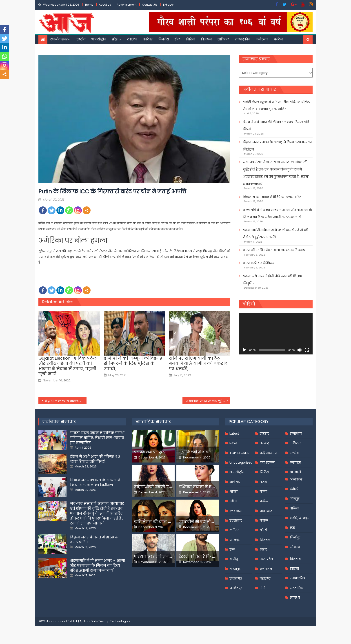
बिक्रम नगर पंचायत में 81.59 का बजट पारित (272, 197)
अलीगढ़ (235, 482)
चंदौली (294, 489)
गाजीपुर (234, 559)
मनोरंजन (262, 39)
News (233, 443)
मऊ (292, 528)
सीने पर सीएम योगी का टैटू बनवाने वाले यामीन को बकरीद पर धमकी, (198, 363)
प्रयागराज (266, 511)
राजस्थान (296, 434)
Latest (234, 434)
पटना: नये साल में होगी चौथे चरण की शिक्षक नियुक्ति (273, 280)
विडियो (191, 39)
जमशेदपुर (236, 588)
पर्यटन (278, 39)
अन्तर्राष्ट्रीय (99, 39)
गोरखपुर (235, 569)
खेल (177, 39)
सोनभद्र (295, 547)
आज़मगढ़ (296, 479)
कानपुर (234, 540)
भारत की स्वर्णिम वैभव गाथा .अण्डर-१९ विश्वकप (274, 250)
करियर (148, 39)
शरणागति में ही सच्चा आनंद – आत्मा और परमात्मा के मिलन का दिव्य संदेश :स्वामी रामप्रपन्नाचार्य (278, 213)
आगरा (233, 491)
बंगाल (264, 520)
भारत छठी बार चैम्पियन (259, 263)
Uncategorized (241, 463)
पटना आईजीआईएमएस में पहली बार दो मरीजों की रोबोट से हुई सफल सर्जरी (276, 234)
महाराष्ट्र (265, 578)
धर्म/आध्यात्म (268, 453)
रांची (262, 588)
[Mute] (300, 350)
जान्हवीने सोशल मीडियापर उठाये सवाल (211, 522)
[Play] (244, 350)
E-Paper (168, 5)
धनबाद (264, 443)
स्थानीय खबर (59, 39)
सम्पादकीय (243, 39)
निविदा (264, 472)
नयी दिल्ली (267, 463)
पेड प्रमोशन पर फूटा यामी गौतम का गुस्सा (168, 452)
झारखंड (264, 434)
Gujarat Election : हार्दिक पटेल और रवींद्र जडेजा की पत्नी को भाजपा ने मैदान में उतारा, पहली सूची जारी (68, 366)
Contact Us (150, 5)
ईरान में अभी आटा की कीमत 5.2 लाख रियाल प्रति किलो (276, 126)
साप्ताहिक (297, 588)
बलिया (294, 508)
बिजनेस (164, 39)
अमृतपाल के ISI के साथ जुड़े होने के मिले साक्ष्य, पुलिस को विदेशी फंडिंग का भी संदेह (208, 401)
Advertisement (127, 5)
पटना (263, 491)
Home (89, 5)
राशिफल (223, 39)
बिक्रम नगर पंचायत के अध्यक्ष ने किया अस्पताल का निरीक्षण (277, 146)
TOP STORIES (239, 453)
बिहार (263, 549)
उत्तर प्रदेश (236, 511)
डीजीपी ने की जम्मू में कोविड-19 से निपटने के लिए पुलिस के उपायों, (133, 363)
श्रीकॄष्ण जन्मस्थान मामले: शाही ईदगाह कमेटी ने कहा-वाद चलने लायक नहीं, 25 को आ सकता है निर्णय (65, 401)
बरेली (263, 530)
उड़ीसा (233, 501)
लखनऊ (295, 463)
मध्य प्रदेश (266, 559)
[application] (276, 334)
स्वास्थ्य (132, 39)
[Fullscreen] (307, 350)
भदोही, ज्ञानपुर (299, 518)
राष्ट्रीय (81, 39)
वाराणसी (295, 472)
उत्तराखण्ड (236, 520)
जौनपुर (295, 499)
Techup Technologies (114, 621)
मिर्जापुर (295, 537)
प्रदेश (115, 39)
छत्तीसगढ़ (236, 578)
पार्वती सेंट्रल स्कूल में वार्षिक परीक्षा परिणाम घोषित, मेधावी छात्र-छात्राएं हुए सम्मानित (277, 105)
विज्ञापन (206, 39)
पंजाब (263, 482)
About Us (105, 5)
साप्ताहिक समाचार (153, 422)
